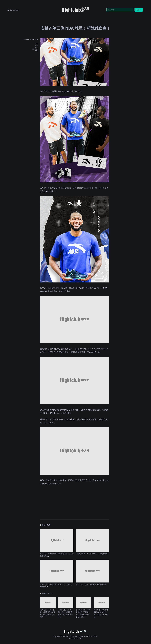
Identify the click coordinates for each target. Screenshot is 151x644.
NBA (37, 51)
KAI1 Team (35, 49)
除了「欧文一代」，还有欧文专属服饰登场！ (92, 584)
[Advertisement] (75, 501)
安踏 (37, 46)
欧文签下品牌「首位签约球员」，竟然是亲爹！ (92, 554)
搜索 (139, 10)
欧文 (37, 47)
